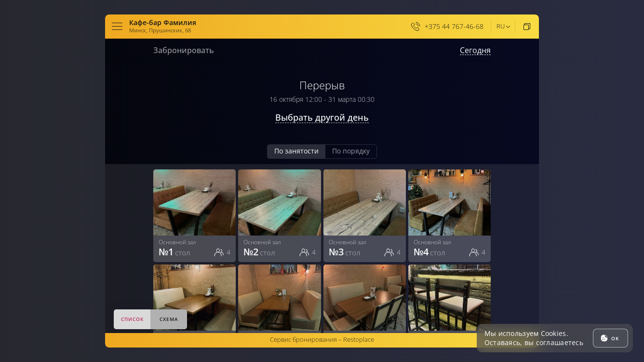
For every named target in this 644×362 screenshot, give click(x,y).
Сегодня (475, 50)
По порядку (351, 151)
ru (501, 26)
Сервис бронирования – (322, 339)
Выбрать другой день (322, 118)
